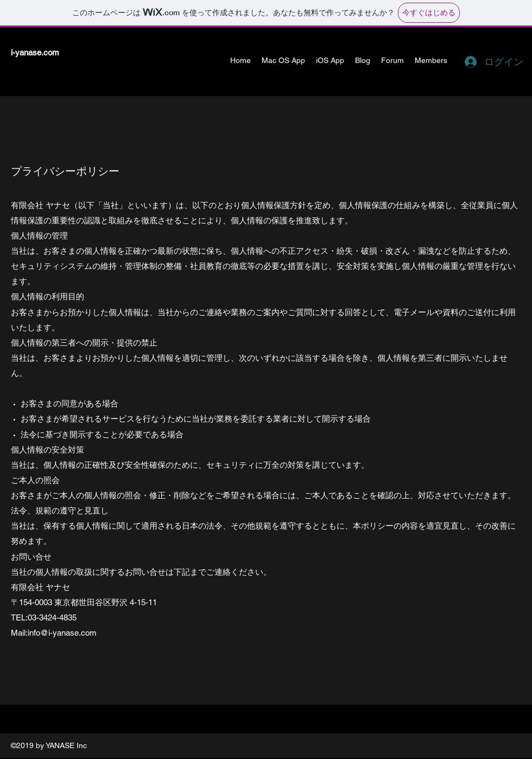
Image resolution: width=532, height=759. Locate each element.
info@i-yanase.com (62, 633)
